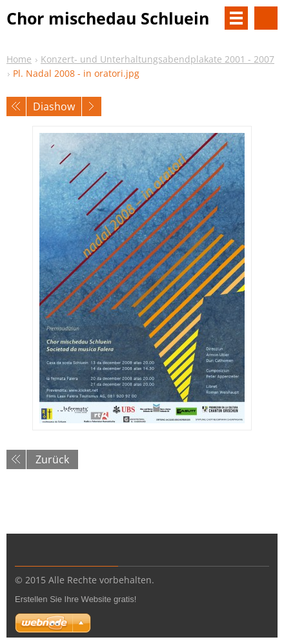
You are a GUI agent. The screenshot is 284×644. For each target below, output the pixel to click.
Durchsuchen (266, 18)
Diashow (54, 106)
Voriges (16, 106)
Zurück (52, 459)
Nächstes (92, 106)
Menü (236, 18)
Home (19, 59)
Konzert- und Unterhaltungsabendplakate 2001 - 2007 (157, 59)
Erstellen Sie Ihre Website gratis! (76, 599)
